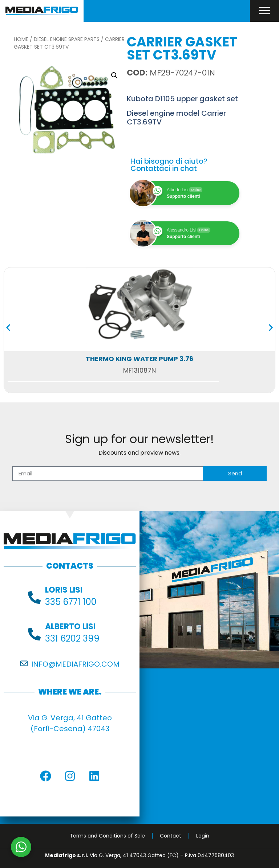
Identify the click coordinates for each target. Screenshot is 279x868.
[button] (114, 75)
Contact (171, 836)
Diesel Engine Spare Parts (67, 39)
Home (21, 39)
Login (203, 836)
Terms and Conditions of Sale (107, 836)
